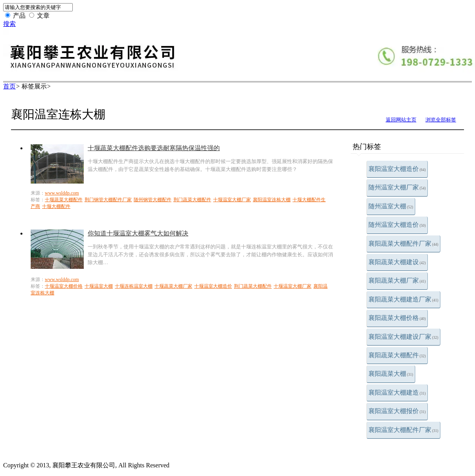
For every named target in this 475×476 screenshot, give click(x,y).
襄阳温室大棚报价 (397, 411)
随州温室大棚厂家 (397, 187)
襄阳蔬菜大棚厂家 (397, 280)
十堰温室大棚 (99, 286)
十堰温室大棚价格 (64, 286)
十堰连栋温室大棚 (134, 286)
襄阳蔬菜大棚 (391, 374)
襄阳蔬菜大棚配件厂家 (403, 244)
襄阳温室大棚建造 (397, 392)
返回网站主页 (401, 120)
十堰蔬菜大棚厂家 (173, 286)
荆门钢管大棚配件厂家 (108, 200)
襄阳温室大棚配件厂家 (403, 430)
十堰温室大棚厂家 (232, 200)
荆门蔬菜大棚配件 (192, 200)
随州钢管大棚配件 (153, 200)
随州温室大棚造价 (397, 225)
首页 (9, 86)
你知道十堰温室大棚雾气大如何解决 (138, 233)
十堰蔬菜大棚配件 (64, 200)
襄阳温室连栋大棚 (272, 200)
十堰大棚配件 (56, 206)
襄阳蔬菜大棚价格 (397, 318)
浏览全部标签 (441, 120)
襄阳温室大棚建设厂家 (403, 337)
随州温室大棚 (391, 206)
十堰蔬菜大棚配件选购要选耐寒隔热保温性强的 (154, 148)
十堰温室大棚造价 (213, 286)
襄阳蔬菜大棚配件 (397, 355)
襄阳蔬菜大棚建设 (397, 262)
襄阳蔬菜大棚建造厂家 (403, 299)
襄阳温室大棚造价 (397, 169)
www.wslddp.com (62, 193)
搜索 (9, 24)
